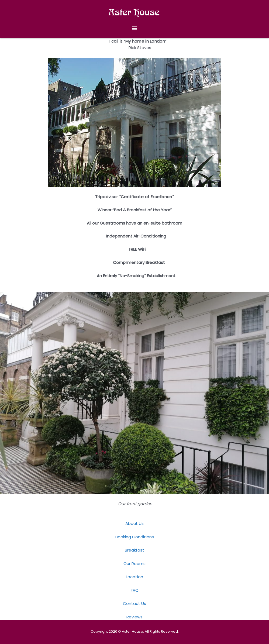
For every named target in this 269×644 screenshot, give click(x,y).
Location (134, 577)
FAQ (135, 590)
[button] (135, 28)
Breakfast (134, 550)
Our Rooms (134, 564)
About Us (134, 523)
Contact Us (134, 603)
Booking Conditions (135, 537)
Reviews (134, 617)
